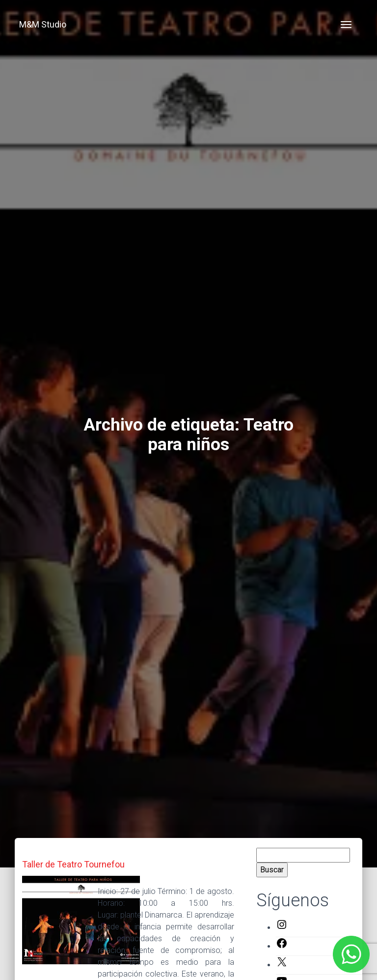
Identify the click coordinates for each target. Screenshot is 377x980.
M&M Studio (43, 24)
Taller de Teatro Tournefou (73, 864)
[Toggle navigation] (346, 25)
